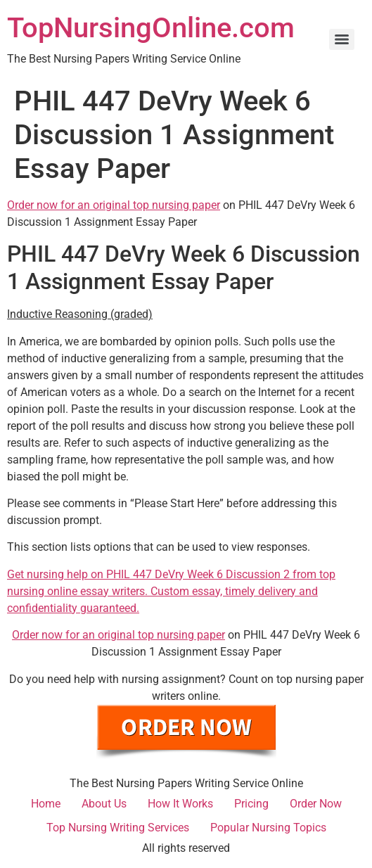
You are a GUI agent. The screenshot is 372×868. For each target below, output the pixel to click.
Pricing (251, 804)
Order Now (316, 804)
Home (46, 804)
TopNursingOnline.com (151, 28)
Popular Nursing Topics (268, 828)
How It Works (180, 804)
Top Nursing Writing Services (118, 828)
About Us (104, 804)
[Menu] (342, 39)
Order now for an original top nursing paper (114, 205)
